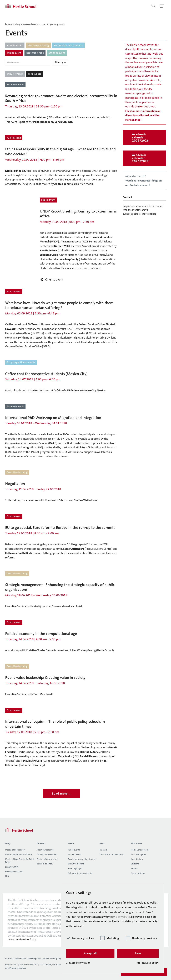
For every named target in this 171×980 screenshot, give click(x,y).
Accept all (90, 953)
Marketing (110, 938)
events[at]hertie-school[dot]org (140, 214)
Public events (74, 850)
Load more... (61, 794)
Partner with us (138, 873)
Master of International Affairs (19, 854)
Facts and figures (139, 854)
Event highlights (75, 869)
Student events (75, 854)
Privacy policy (34, 959)
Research (103, 850)
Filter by (61, 62)
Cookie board (49, 959)
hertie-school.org (13, 24)
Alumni (134, 869)
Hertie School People (140, 850)
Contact (9, 959)
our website (123, 917)
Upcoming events (57, 24)
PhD (7, 876)
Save (138, 953)
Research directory (45, 864)
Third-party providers (141, 938)
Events (43, 24)
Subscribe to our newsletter (112, 854)
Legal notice (20, 959)
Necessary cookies (80, 938)
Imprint (141, 963)
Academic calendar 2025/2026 (140, 138)
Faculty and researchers (47, 854)
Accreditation (137, 859)
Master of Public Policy (15, 850)
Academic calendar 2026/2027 (140, 158)
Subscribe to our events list (80, 873)
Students (135, 864)
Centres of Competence (47, 859)
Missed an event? (144, 180)
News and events (30, 24)
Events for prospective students (82, 859)
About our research (45, 850)
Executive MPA (12, 867)
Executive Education (14, 872)
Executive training (76, 864)
